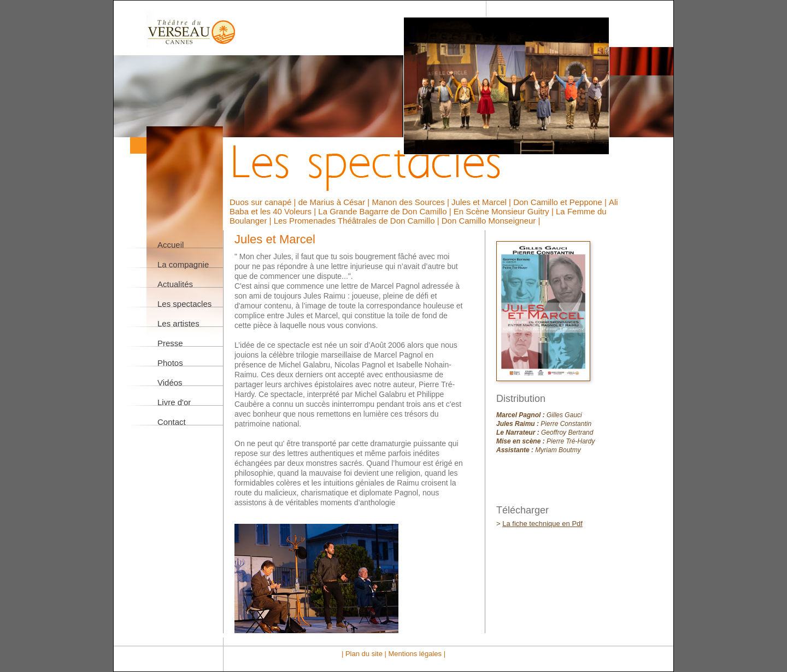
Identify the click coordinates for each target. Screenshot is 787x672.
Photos (170, 363)
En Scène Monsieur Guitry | (505, 211)
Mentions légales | (417, 654)
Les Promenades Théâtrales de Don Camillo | (358, 221)
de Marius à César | (335, 202)
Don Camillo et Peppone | (561, 202)
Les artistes (178, 323)
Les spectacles (184, 304)
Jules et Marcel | (482, 202)
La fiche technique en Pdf (542, 524)
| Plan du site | (365, 654)
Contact (172, 422)
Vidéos (170, 382)
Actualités (175, 284)
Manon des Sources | (412, 202)
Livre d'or (174, 402)
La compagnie (183, 264)
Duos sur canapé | (264, 202)
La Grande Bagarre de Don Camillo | (386, 211)
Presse (170, 343)
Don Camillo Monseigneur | (491, 221)
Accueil (171, 245)
